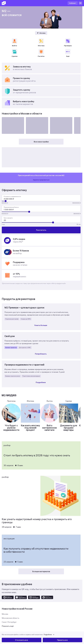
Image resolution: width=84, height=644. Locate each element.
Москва (5, 614)
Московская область (10, 618)
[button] (42, 635)
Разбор (7, 445)
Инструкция (9, 539)
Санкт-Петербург (9, 622)
